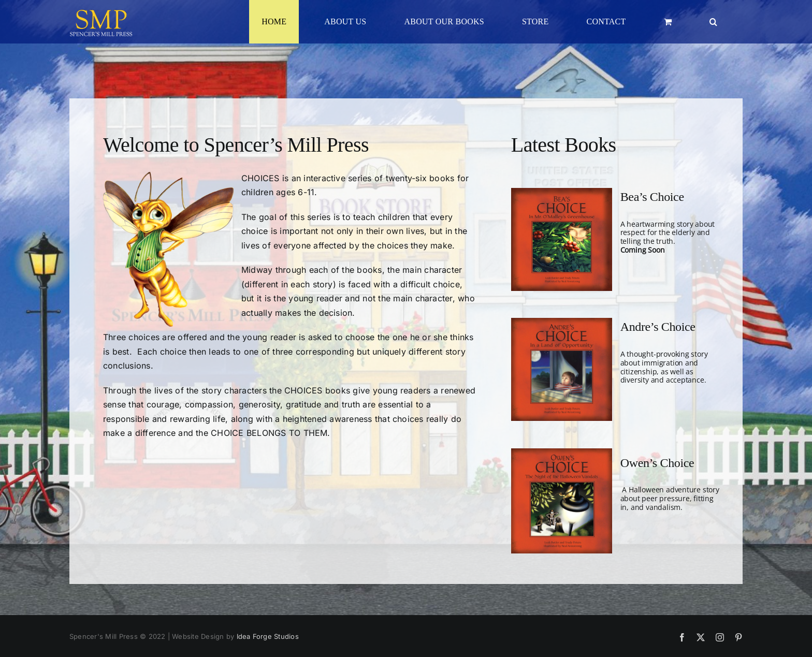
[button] (713, 22)
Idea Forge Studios (268, 636)
